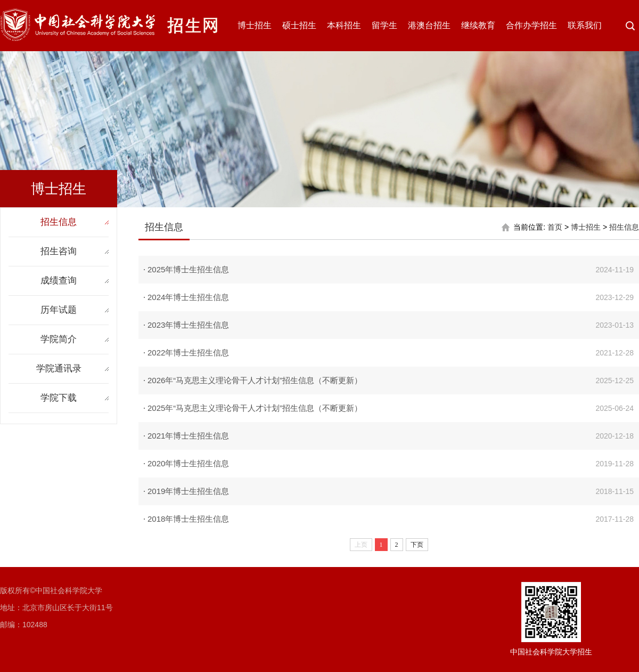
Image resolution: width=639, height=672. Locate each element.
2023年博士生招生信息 (188, 325)
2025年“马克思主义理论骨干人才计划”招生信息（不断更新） (255, 408)
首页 (555, 227)
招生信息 (59, 222)
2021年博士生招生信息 (188, 436)
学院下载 (59, 398)
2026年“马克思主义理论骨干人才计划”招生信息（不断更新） (255, 380)
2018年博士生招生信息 (188, 519)
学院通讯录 (59, 369)
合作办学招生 (531, 25)
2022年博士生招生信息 (188, 353)
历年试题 (59, 310)
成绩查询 (59, 281)
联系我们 (585, 25)
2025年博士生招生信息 (188, 269)
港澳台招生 (429, 25)
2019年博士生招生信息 (188, 491)
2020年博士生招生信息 (188, 463)
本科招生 (344, 25)
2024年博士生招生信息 (188, 297)
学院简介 (59, 339)
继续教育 (478, 25)
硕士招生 (299, 25)
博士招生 (255, 25)
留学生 (384, 25)
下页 (417, 545)
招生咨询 (59, 251)
